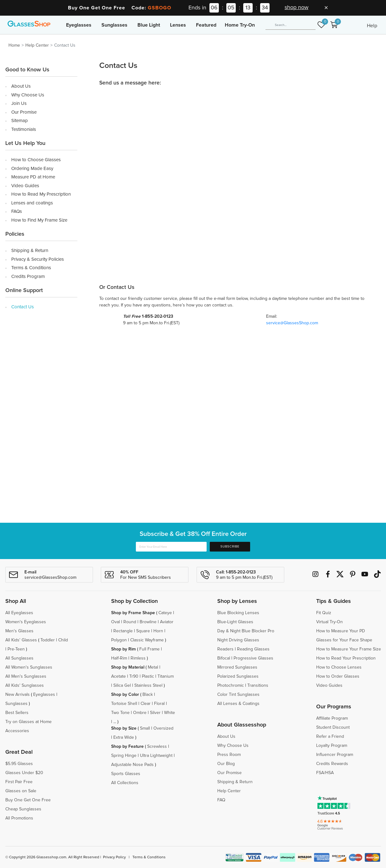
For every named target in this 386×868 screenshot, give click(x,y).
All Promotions (19, 818)
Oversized (163, 728)
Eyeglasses (79, 25)
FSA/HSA (325, 773)
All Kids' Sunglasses (25, 686)
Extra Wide (124, 737)
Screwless (157, 747)
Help (372, 26)
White (170, 713)
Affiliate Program (332, 718)
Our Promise (24, 112)
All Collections (125, 783)
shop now (296, 8)
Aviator (167, 622)
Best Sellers (17, 713)
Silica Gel (122, 686)
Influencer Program (335, 755)
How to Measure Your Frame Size (349, 649)
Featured (206, 25)
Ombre (140, 713)
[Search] (291, 25)
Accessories (17, 731)
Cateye (165, 613)
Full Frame (149, 649)
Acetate (118, 676)
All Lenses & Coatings (238, 704)
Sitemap (20, 121)
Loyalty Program (332, 746)
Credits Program (28, 277)
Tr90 (134, 676)
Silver (155, 713)
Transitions (258, 686)
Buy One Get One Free (28, 800)
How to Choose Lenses (339, 667)
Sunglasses (114, 25)
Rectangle (123, 631)
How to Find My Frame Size (39, 220)
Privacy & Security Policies (38, 259)
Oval (116, 622)
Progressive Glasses (253, 658)
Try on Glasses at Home (28, 722)
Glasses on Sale (21, 791)
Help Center (37, 45)
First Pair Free (19, 782)
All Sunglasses (19, 658)
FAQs (17, 211)
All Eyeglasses (19, 613)
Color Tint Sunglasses (238, 695)
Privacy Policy (114, 857)
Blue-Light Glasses (235, 622)
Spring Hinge (124, 756)
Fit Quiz (324, 613)
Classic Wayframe (147, 640)
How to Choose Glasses (36, 160)
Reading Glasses (253, 649)
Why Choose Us (28, 95)
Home (14, 45)
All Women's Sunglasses (29, 667)
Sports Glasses (126, 774)
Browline (148, 622)
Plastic (148, 676)
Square (143, 631)
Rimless (138, 658)
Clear (146, 704)
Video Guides (25, 186)
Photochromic (231, 686)
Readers (225, 649)
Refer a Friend (330, 737)
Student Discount (333, 727)
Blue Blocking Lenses (238, 613)
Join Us (19, 103)
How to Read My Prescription (41, 194)
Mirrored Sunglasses (237, 667)
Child (64, 640)
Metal (153, 667)
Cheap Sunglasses (23, 809)
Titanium (166, 676)
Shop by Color (125, 695)
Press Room (229, 755)
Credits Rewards (332, 764)
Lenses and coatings (32, 203)
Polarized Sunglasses (238, 676)
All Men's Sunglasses (26, 676)
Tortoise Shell (124, 704)
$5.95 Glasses (19, 764)
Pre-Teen (16, 649)
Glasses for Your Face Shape (344, 640)
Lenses (178, 25)
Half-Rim (119, 658)
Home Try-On (240, 25)
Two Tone (120, 713)
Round (130, 622)
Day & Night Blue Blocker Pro (246, 631)
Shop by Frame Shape (133, 613)
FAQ (221, 800)
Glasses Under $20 (24, 773)
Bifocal (224, 658)
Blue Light (149, 25)
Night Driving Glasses (238, 640)
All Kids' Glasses (21, 640)
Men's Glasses (19, 631)
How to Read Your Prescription (346, 658)
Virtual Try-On (329, 622)
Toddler (48, 640)
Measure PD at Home (33, 177)
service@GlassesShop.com (292, 323)
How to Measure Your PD (341, 631)
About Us (21, 86)
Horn (158, 631)
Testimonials (24, 129)
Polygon (119, 640)
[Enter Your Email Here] (171, 547)
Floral (159, 704)
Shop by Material (128, 667)
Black (148, 695)
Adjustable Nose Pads (132, 765)
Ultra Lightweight (156, 756)
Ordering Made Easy (32, 169)
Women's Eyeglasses (26, 622)
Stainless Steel (148, 686)
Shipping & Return (30, 251)
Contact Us (23, 307)
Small (145, 728)
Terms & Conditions (31, 268)
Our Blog (226, 764)
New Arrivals (18, 695)
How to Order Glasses (338, 676)
